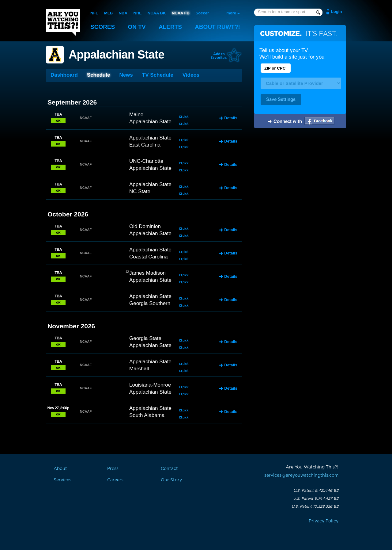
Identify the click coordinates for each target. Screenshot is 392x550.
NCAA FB (181, 13)
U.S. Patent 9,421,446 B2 (316, 491)
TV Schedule (158, 75)
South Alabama (147, 415)
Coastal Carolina (149, 257)
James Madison (147, 273)
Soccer (202, 13)
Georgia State (145, 338)
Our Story (171, 480)
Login (336, 11)
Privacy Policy (324, 521)
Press (113, 469)
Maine (136, 115)
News (126, 75)
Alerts (170, 27)
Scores (103, 27)
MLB (108, 13)
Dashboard (64, 75)
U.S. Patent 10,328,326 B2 (315, 506)
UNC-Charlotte (146, 161)
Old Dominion (145, 226)
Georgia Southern (150, 303)
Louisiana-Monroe (150, 385)
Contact (169, 469)
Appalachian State (116, 55)
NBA (123, 13)
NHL (138, 13)
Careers (115, 480)
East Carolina (145, 145)
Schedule (99, 75)
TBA (58, 114)
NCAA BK (157, 13)
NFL (94, 13)
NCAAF (86, 118)
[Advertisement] (300, 179)
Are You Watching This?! (63, 23)
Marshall (139, 369)
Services (62, 480)
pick (186, 116)
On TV (137, 27)
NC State (140, 191)
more (231, 13)
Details (231, 118)
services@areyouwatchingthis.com (301, 476)
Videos (191, 75)
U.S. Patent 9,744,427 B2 (316, 498)
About (217, 27)
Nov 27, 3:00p (58, 408)
